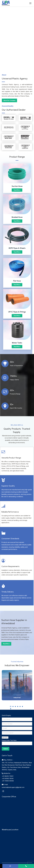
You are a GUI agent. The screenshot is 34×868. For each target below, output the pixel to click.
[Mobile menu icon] (30, 3)
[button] (11, 706)
